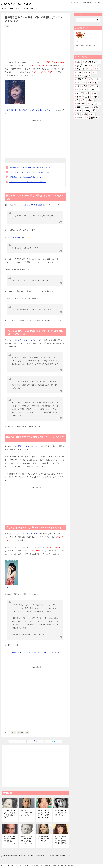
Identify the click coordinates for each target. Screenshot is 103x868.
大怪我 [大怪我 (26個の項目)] (78, 83)
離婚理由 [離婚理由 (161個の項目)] (81, 118)
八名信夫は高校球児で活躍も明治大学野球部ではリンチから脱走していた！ (9, 841)
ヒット (13, 733)
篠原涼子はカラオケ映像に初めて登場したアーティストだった (30, 177)
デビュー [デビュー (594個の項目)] (82, 66)
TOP (12, 865)
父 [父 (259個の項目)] (84, 100)
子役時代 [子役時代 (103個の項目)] (95, 86)
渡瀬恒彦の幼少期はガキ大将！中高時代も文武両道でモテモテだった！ (26, 840)
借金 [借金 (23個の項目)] (98, 69)
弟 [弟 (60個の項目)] (89, 93)
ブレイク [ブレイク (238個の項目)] (81, 69)
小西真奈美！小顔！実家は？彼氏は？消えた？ (43, 839)
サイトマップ (15, 9)
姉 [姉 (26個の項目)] (90, 83)
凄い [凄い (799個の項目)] (88, 76)
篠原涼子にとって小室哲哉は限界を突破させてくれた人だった (30, 168)
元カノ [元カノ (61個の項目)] (79, 72)
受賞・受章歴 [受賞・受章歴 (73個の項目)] (95, 79)
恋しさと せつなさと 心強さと (33, 205)
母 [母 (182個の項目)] (78, 100)
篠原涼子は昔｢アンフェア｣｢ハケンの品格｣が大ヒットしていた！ (53, 856)
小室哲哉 (17, 237)
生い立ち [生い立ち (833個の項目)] (95, 104)
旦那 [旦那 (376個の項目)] (87, 97)
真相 (27, 733)
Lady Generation (10, 587)
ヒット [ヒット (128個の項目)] (94, 65)
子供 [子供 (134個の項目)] (85, 86)
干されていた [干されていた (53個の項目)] (95, 90)
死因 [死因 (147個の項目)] (96, 97)
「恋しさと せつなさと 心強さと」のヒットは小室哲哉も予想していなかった (35, 172)
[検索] (88, 20)
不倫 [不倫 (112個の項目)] (91, 69)
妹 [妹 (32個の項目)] (85, 83)
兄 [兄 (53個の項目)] (95, 72)
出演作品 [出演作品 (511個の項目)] (81, 79)
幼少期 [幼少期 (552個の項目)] (80, 93)
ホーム (4, 9)
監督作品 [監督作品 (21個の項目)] (87, 107)
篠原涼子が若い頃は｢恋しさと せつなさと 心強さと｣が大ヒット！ (19, 856)
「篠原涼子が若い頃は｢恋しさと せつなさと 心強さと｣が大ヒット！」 (31, 110)
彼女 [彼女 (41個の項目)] (95, 93)
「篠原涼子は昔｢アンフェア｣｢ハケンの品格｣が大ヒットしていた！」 (31, 652)
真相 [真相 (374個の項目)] (96, 107)
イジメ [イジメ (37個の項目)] (79, 62)
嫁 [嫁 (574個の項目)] (78, 86)
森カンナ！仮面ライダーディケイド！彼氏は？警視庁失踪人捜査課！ (60, 840)
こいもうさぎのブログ (17, 4)
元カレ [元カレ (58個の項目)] (88, 72)
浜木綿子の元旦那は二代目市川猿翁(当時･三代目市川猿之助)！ (9, 814)
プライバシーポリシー (30, 9)
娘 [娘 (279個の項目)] (96, 83)
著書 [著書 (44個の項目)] (78, 114)
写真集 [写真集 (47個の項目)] (79, 76)
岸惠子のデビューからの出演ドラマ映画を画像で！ (60, 813)
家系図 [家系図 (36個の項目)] (84, 90)
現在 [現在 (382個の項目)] (91, 100)
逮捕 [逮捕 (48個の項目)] (85, 114)
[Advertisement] (35, 43)
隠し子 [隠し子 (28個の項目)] (93, 114)
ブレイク (21, 733)
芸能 (7, 26)
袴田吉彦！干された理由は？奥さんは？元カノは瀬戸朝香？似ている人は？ (43, 815)
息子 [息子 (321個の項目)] (79, 97)
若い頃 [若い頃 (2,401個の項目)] (90, 111)
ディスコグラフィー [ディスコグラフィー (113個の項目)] (93, 62)
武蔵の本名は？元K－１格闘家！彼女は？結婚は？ (26, 813)
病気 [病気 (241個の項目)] (79, 107)
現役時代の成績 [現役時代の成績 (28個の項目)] (81, 104)
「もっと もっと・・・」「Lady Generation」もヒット (28, 182)
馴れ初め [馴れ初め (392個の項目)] (93, 118)
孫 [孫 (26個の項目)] (77, 90)
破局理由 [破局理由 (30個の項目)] (79, 111)
